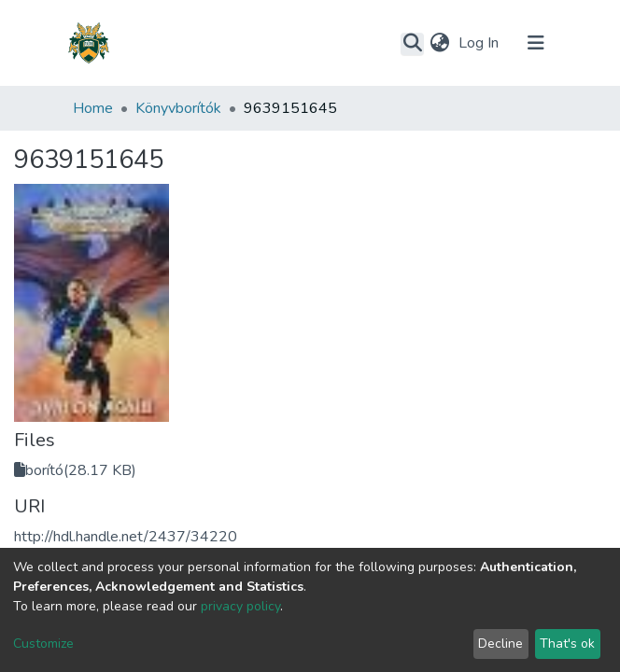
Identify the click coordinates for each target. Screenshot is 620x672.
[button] (439, 43)
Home (93, 108)
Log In (480, 43)
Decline (500, 644)
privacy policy (240, 606)
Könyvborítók (178, 108)
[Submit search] (412, 44)
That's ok (567, 644)
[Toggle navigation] (536, 43)
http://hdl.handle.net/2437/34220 (126, 537)
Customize (43, 644)
